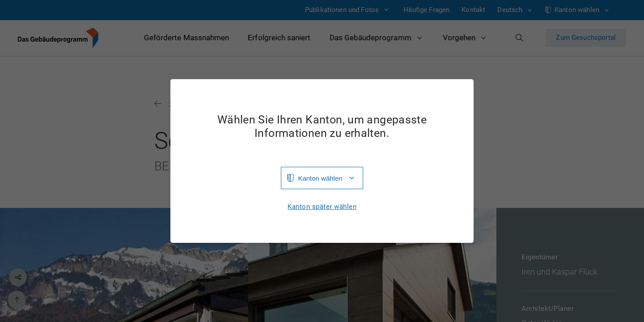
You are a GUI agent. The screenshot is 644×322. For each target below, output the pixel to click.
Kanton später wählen (322, 207)
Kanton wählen (320, 178)
